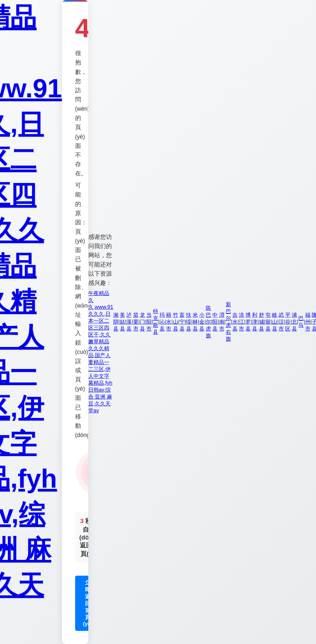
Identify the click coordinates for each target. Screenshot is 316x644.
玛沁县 (162, 322)
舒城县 (262, 322)
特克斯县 (156, 322)
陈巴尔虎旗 (208, 322)
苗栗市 (136, 322)
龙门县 (142, 322)
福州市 (308, 322)
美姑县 (122, 322)
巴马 (301, 322)
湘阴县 (116, 322)
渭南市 (222, 322)
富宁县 (182, 322)
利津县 (255, 322)
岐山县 (275, 322)
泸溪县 (129, 322)
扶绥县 (189, 322)
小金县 (202, 322)
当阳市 (149, 322)
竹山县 (176, 322)
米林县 (195, 322)
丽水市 (169, 322)
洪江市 (242, 322)
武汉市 (281, 322)
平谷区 (288, 322)
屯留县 (268, 322)
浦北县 (294, 322)
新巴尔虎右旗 (228, 322)
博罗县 (248, 322)
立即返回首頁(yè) (88, 603)
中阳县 (215, 322)
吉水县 (235, 322)
